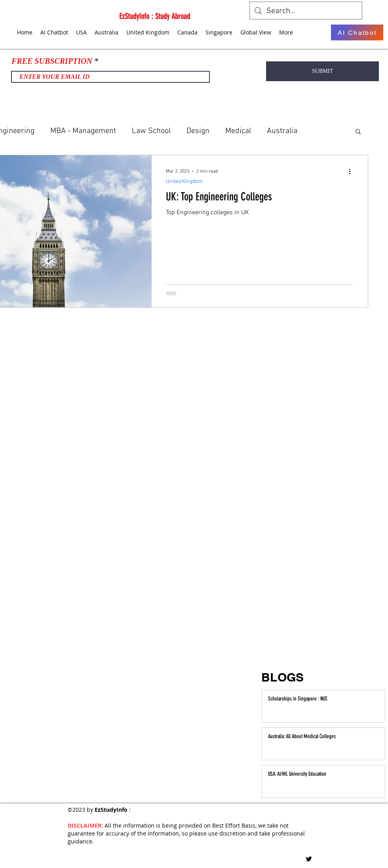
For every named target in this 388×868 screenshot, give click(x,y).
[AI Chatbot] (357, 32)
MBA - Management (83, 131)
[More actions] (352, 171)
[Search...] (306, 11)
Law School (151, 131)
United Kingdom (184, 182)
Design (198, 131)
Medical (238, 131)
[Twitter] (309, 859)
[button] (358, 132)
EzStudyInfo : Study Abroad (155, 16)
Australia (282, 131)
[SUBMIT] (322, 71)
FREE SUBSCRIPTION (52, 61)
